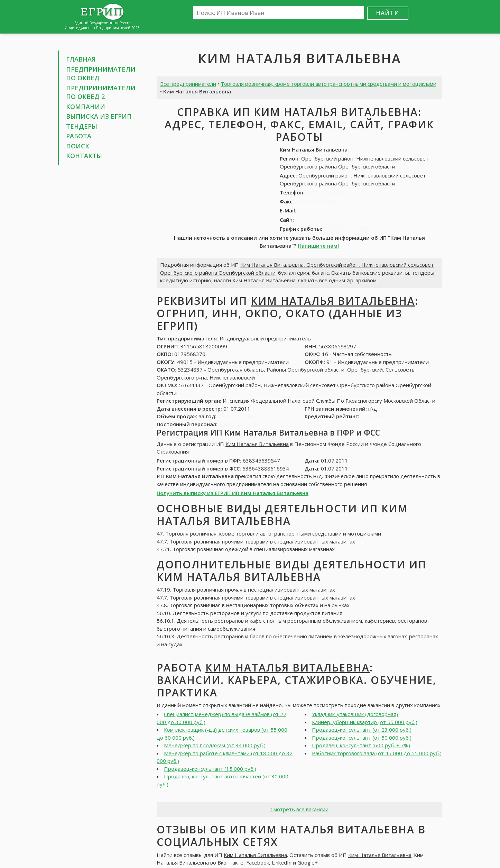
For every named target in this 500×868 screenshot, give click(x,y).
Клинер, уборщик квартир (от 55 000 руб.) (365, 722)
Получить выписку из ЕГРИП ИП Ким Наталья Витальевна (233, 493)
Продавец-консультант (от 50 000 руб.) (362, 738)
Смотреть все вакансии (299, 809)
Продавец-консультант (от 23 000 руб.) (362, 730)
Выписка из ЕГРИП (99, 116)
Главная (81, 59)
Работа (79, 136)
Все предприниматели (188, 84)
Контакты (84, 156)
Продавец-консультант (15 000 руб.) (210, 769)
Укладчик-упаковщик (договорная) (355, 714)
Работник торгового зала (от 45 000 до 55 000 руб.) (377, 753)
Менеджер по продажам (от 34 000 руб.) (215, 745)
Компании (86, 107)
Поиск (78, 146)
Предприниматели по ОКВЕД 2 (101, 92)
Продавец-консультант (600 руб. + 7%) (361, 745)
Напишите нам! (318, 246)
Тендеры (82, 126)
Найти (388, 13)
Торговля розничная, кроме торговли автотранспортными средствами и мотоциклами (328, 84)
